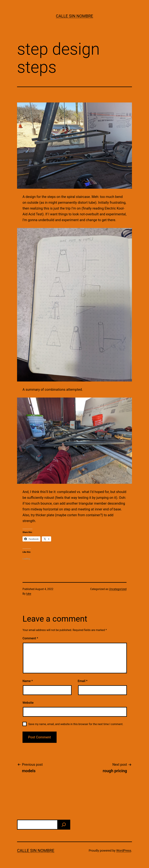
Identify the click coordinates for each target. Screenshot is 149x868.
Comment (30, 638)
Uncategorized (118, 589)
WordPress (124, 850)
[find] (64, 825)
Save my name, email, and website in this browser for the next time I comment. (76, 724)
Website (28, 703)
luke (29, 594)
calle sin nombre (75, 16)
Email (83, 681)
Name (28, 681)
